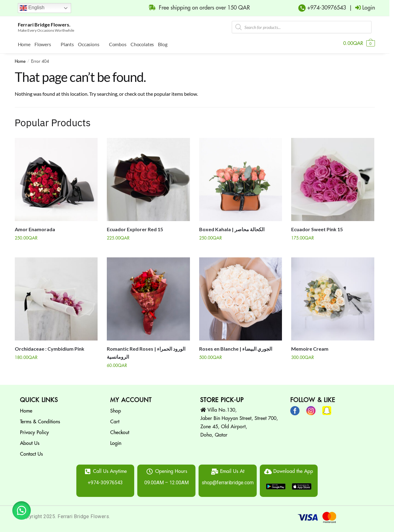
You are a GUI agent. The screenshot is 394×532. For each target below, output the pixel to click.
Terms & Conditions (40, 420)
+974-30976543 (326, 8)
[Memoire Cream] (333, 297)
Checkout (120, 431)
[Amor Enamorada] (56, 178)
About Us (30, 442)
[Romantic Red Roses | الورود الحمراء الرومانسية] (148, 297)
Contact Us (31, 453)
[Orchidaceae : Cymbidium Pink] (56, 297)
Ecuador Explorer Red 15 (135, 228)
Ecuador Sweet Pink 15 (317, 228)
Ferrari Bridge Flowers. (44, 24)
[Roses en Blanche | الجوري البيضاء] (241, 297)
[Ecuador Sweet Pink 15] (333, 178)
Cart (115, 420)
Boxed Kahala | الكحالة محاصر (232, 228)
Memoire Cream (310, 347)
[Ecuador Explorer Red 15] (148, 178)
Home (20, 60)
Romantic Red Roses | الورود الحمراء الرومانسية (146, 351)
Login (116, 442)
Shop (116, 409)
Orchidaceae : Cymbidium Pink (50, 347)
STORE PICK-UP (222, 399)
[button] (22, 510)
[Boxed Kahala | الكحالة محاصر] (241, 178)
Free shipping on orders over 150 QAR (196, 8)
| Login (360, 8)
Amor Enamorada (35, 228)
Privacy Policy (34, 431)
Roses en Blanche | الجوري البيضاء (236, 347)
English (32, 8)
